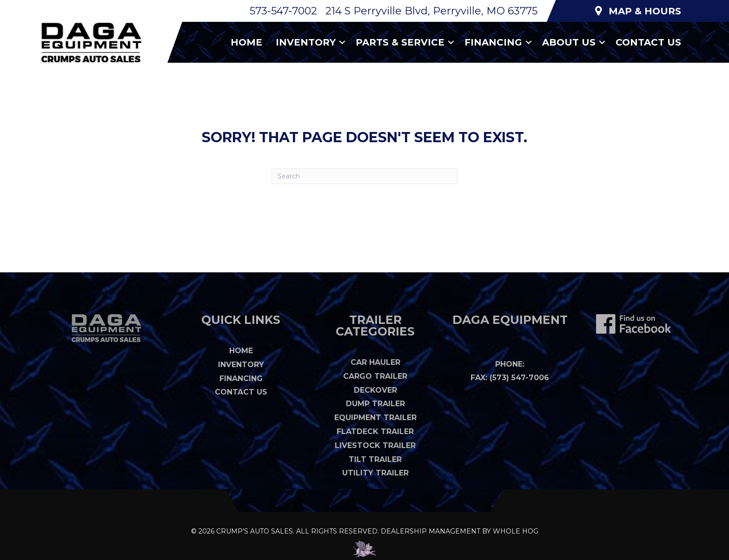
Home (246, 42)
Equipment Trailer (375, 418)
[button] (342, 42)
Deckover (375, 390)
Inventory (306, 42)
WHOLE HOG (516, 531)
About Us (569, 42)
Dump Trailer (375, 404)
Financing (493, 42)
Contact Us (648, 42)
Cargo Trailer (375, 376)
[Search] (364, 176)
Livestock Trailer (375, 445)
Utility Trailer (375, 473)
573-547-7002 (283, 11)
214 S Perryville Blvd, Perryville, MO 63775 (431, 11)
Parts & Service (400, 42)
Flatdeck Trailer (375, 432)
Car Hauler (375, 362)
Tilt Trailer (375, 459)
